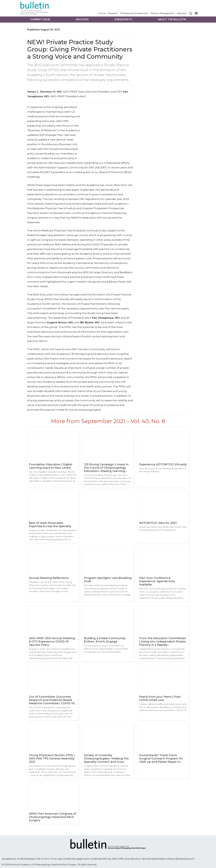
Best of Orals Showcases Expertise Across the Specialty (50, 525)
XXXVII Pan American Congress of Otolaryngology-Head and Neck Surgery (52, 817)
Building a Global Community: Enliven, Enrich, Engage (105, 640)
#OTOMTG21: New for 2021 (158, 523)
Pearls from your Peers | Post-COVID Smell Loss (160, 698)
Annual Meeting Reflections (49, 578)
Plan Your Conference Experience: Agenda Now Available (157, 581)
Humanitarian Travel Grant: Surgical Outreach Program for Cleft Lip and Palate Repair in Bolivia (161, 759)
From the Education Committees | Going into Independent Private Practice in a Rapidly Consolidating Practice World (163, 642)
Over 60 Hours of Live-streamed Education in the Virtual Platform (163, 470)
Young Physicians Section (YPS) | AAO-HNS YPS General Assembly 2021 (52, 759)
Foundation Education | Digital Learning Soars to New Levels (50, 466)
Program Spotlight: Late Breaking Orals (108, 580)
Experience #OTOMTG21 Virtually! (163, 464)
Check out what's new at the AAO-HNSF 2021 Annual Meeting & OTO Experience (163, 529)
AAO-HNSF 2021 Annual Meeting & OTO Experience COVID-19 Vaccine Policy (52, 642)
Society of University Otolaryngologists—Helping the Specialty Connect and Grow (106, 759)
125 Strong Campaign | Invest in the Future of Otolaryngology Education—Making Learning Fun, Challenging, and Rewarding (108, 468)
